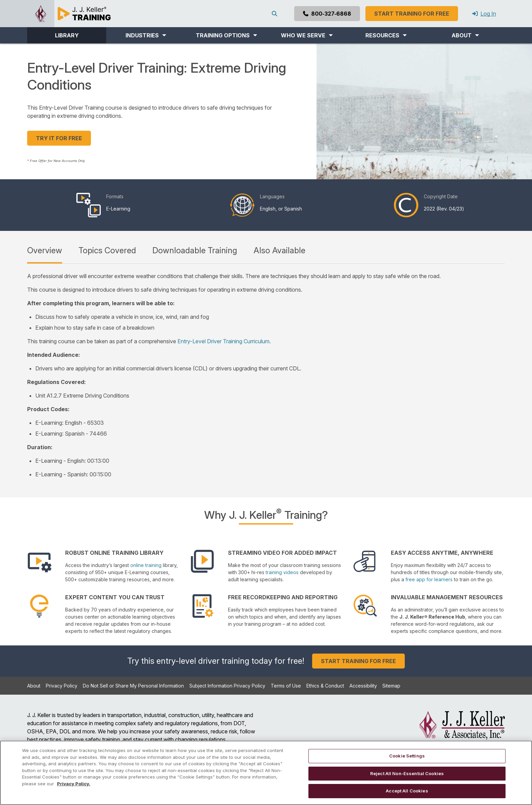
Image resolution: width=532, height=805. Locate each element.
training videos (282, 572)
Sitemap (391, 686)
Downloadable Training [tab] (195, 250)
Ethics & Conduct (325, 686)
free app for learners (429, 579)
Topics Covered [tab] (107, 250)
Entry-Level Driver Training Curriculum (223, 341)
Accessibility (363, 686)
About (34, 686)
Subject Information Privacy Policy (227, 686)
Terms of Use (286, 686)
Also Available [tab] (279, 250)
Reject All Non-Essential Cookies (407, 773)
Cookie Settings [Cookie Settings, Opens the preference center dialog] (407, 756)
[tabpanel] (266, 375)
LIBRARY (67, 35)
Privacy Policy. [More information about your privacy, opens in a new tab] (74, 784)
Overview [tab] (45, 250)
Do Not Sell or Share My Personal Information (133, 686)
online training (146, 565)
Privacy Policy (62, 686)
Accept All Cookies (407, 791)
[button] (146, 35)
